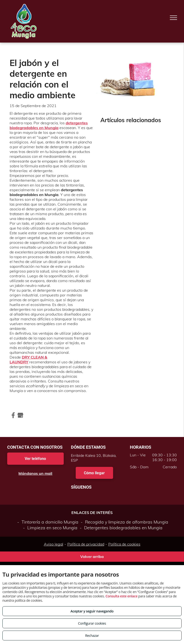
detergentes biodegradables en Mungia (49, 125)
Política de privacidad (86, 544)
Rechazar (92, 636)
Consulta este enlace (121, 596)
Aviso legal (54, 544)
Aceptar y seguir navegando (92, 611)
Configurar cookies (92, 623)
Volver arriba (92, 557)
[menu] (173, 18)
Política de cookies (124, 544)
